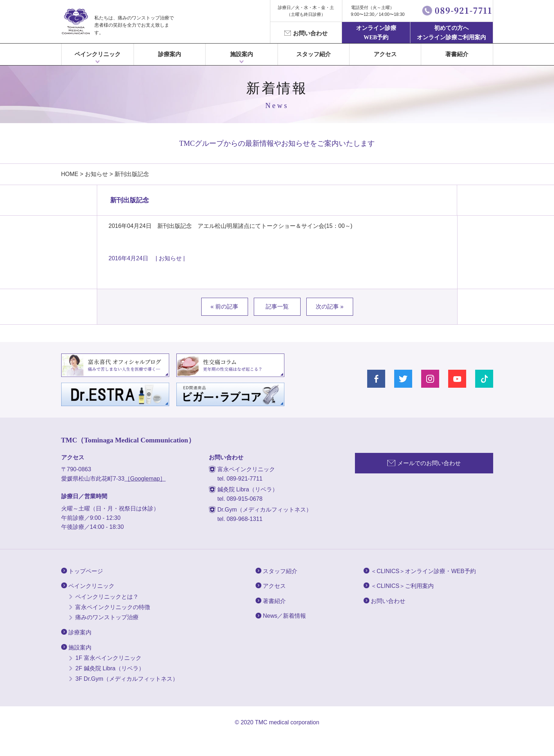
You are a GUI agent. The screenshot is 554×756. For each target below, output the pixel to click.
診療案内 (170, 54)
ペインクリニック (98, 54)
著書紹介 (457, 54)
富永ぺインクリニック (76, 22)
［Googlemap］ (145, 479)
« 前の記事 (224, 307)
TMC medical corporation (287, 722)
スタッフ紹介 (314, 54)
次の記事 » (330, 307)
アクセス (385, 54)
